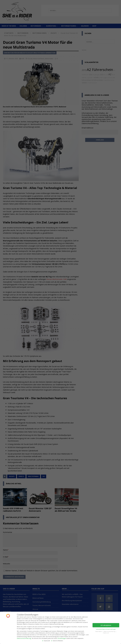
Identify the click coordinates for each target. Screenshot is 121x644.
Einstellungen (62, 638)
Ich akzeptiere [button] (106, 625)
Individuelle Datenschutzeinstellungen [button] (106, 629)
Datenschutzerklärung (24, 638)
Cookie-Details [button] (99, 631)
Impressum (106, 633)
